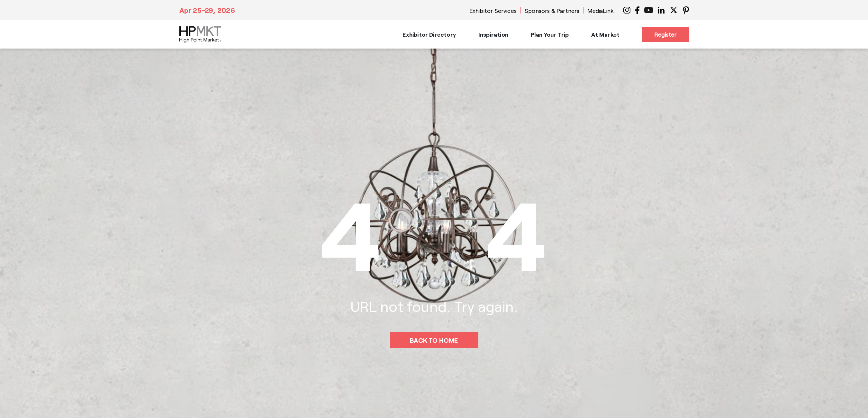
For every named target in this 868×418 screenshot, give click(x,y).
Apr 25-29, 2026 (207, 10)
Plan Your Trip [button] (550, 34)
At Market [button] (605, 34)
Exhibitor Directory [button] (429, 34)
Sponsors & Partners (552, 11)
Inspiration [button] (493, 34)
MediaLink (601, 11)
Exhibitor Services (493, 11)
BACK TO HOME (434, 340)
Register (665, 34)
